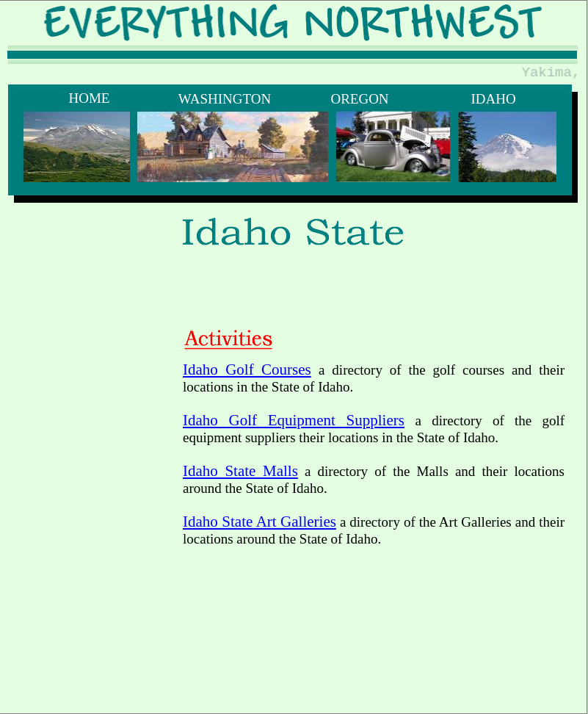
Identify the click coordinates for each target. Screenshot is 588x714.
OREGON (359, 99)
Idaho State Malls (240, 471)
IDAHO (493, 99)
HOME (90, 98)
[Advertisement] (236, 353)
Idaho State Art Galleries (259, 522)
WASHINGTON (225, 99)
